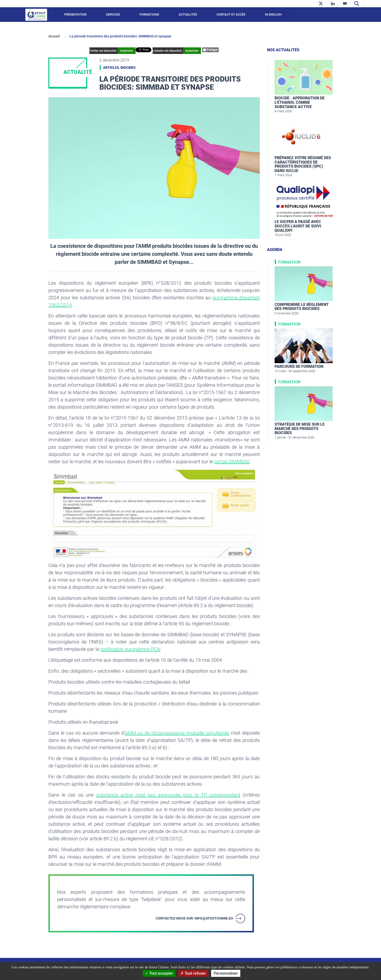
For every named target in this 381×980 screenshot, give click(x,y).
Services (113, 14)
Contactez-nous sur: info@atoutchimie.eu (194, 918)
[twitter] (321, 4)
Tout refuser (193, 973)
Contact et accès (231, 14)
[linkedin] (333, 4)
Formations (149, 14)
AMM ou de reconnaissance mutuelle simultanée (177, 733)
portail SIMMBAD (232, 462)
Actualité (78, 72)
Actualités (188, 14)
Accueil (54, 36)
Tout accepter (159, 973)
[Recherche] (357, 4)
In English (273, 14)
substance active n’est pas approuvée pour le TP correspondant (168, 795)
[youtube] (345, 4)
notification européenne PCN (130, 649)
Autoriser (135, 51)
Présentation (75, 14)
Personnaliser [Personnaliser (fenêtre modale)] (226, 973)
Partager (203, 50)
